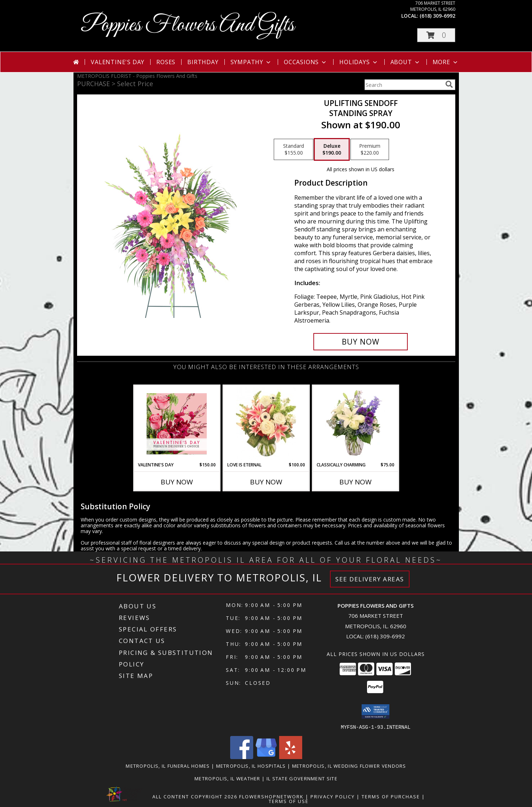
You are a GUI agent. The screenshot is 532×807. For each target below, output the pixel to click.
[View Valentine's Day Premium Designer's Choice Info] (177, 424)
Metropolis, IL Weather (227, 778)
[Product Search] (403, 85)
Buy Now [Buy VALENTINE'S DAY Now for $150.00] (177, 482)
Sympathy (251, 62)
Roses (166, 62)
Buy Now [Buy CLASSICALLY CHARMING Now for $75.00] (356, 482)
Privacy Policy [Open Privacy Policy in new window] (333, 796)
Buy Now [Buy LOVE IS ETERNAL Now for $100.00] (266, 482)
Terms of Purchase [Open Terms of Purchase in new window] (391, 796)
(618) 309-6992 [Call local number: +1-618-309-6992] (437, 16)
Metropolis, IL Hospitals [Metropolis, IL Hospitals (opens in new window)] (251, 766)
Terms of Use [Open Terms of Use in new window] (289, 801)
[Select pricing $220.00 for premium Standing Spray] (370, 150)
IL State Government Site (302, 778)
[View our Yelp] (291, 757)
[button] (436, 35)
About (406, 62)
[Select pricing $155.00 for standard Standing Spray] (294, 150)
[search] (449, 84)
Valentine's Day (118, 62)
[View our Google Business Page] (266, 757)
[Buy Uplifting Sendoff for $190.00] (361, 342)
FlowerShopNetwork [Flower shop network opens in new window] (271, 796)
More (446, 62)
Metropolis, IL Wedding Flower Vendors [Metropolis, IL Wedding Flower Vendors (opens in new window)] (349, 766)
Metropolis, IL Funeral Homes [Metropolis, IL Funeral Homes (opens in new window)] (168, 766)
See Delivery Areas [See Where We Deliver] (370, 579)
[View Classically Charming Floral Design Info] (355, 424)
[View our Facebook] (242, 757)
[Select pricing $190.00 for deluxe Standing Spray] (332, 150)
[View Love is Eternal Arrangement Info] (266, 424)
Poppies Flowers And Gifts (187, 25)
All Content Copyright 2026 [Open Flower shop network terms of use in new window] (195, 796)
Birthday (203, 62)
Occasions (306, 62)
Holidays (359, 62)
